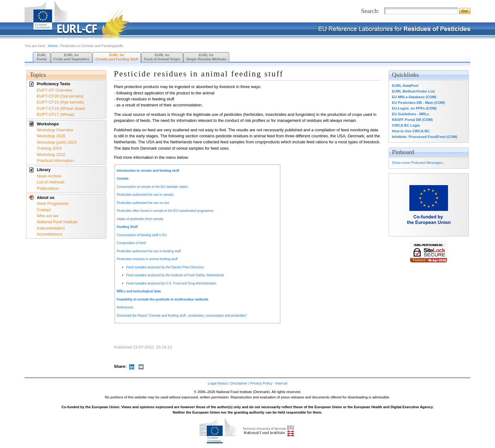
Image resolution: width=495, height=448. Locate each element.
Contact (44, 210)
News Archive (49, 176)
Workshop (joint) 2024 (57, 142)
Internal (281, 383)
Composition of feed (131, 243)
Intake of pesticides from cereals (140, 219)
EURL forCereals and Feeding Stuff (117, 57)
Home (53, 46)
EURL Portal (42, 57)
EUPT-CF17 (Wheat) (55, 114)
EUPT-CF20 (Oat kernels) (60, 96)
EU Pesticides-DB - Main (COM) (419, 103)
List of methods (51, 182)
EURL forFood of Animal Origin (162, 57)
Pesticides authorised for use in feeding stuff (149, 251)
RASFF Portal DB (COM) (412, 120)
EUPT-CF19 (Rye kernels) (60, 102)
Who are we (48, 216)
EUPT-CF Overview (54, 90)
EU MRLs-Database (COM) (414, 97)
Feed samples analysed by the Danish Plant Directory (165, 267)
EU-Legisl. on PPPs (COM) (414, 108)
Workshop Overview (55, 130)
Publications (48, 188)
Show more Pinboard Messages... (419, 163)
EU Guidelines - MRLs (411, 114)
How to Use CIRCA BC (411, 131)
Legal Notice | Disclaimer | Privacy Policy (240, 383)
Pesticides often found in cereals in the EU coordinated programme (165, 211)
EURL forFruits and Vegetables (72, 57)
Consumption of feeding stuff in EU (142, 235)
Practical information (55, 161)
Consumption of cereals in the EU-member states (152, 187)
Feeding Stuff (127, 227)
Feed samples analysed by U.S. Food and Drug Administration (171, 283)
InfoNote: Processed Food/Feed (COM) (425, 137)
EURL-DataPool (405, 86)
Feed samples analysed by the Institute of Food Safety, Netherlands (175, 275)
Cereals (123, 179)
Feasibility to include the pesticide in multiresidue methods (163, 299)
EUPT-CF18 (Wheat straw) (61, 108)
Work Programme (53, 203)
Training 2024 (49, 148)
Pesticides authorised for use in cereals (145, 195)
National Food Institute (57, 222)
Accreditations (49, 234)
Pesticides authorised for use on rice (143, 203)
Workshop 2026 (51, 136)
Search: (370, 11)
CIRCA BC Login (406, 125)
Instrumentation (51, 228)
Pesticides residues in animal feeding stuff (147, 259)
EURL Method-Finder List (413, 91)
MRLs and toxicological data (139, 291)
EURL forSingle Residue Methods (206, 57)
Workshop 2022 (51, 155)
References (125, 307)
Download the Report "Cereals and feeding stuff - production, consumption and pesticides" (182, 316)
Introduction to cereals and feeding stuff (148, 171)
